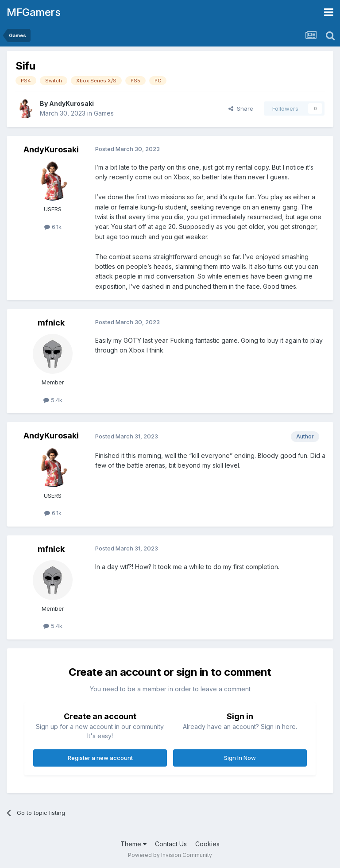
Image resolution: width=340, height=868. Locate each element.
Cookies (207, 844)
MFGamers (33, 12)
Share (241, 108)
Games (104, 113)
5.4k (53, 400)
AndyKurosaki (71, 103)
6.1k (53, 227)
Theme (133, 844)
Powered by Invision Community (170, 855)
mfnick (51, 323)
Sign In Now (240, 758)
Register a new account (100, 758)
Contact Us (171, 844)
